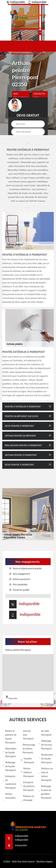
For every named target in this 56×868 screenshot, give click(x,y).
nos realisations (21, 96)
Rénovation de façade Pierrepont (10, 752)
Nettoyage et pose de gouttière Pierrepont (45, 792)
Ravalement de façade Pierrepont (46, 759)
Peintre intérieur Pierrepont (27, 772)
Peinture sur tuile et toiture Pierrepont (46, 774)
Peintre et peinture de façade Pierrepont (10, 737)
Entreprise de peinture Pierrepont (28, 786)
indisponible (16, 2)
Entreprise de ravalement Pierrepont (10, 782)
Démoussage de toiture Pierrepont (28, 749)
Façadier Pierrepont (27, 760)
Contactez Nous (39, 96)
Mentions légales (45, 862)
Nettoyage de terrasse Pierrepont (46, 745)
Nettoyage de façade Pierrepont (9, 766)
